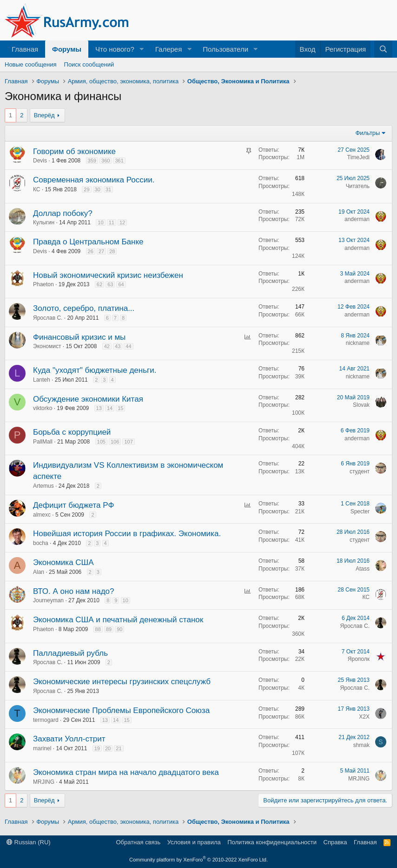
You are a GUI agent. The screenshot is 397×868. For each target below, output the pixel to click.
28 (112, 251)
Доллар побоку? (63, 213)
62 (99, 284)
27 (101, 251)
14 (110, 408)
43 (118, 346)
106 (115, 442)
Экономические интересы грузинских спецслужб (122, 682)
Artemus (43, 486)
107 (128, 442)
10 (100, 222)
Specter (360, 511)
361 (119, 161)
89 (109, 629)
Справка (335, 842)
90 (119, 629)
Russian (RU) (29, 842)
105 (101, 442)
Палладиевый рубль (70, 653)
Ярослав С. (48, 318)
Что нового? (115, 49)
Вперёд (44, 115)
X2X (364, 717)
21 (119, 748)
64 (121, 284)
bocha (41, 543)
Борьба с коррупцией (72, 432)
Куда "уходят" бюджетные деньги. (95, 370)
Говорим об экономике (74, 151)
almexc (42, 515)
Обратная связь (138, 842)
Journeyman (48, 600)
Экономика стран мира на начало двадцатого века (126, 772)
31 (108, 189)
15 (120, 408)
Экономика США (63, 562)
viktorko (43, 408)
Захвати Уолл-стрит (69, 739)
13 (99, 408)
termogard (46, 720)
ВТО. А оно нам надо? (74, 591)
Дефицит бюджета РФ (73, 505)
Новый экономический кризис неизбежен (108, 275)
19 (97, 748)
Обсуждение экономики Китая (88, 399)
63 (110, 284)
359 (92, 161)
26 (91, 251)
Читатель (358, 186)
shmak (361, 745)
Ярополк (359, 659)
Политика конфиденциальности (272, 842)
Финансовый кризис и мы (79, 337)
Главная (25, 49)
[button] (142, 49)
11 (112, 222)
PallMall (43, 442)
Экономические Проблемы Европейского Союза (121, 710)
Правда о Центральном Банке (88, 242)
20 (108, 748)
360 (106, 161)
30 (98, 189)
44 (128, 346)
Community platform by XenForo (198, 860)
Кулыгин (44, 222)
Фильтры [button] (367, 133)
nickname (358, 343)
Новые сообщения (31, 64)
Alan (39, 572)
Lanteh (42, 380)
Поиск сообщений (89, 64)
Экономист (47, 346)
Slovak (361, 405)
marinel (42, 748)
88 (98, 629)
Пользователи (225, 49)
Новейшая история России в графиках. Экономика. (127, 534)
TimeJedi (358, 157)
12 (122, 222)
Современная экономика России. (94, 180)
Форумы (67, 49)
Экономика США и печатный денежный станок (118, 620)
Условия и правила (194, 842)
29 (86, 189)
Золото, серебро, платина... (84, 308)
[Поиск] (383, 49)
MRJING (44, 782)
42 (107, 346)
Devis (40, 161)
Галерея (169, 49)
